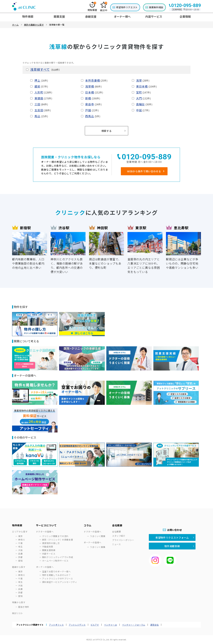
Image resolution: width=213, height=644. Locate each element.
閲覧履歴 (92, 7)
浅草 (139, 80)
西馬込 (90, 116)
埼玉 (20, 547)
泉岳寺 (90, 104)
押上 (37, 80)
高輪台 (140, 104)
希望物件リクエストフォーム (172, 538)
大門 (139, 98)
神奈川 (22, 540)
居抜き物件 (24, 607)
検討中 (104, 7)
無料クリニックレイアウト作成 (58, 557)
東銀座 (39, 98)
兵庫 (20, 554)
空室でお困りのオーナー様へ (56, 571)
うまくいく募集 (98, 547)
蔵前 (37, 86)
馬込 (37, 116)
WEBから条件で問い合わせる (144, 171)
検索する (107, 131)
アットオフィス (56, 625)
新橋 (88, 98)
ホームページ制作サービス (55, 561)
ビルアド (95, 625)
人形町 (39, 92)
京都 (20, 557)
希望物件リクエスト (127, 7)
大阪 (20, 550)
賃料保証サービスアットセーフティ (60, 582)
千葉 (20, 543)
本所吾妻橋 (93, 80)
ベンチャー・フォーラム (134, 625)
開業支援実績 (49, 550)
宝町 (139, 92)
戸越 (88, 110)
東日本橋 (142, 86)
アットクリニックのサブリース (57, 578)
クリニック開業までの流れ (55, 536)
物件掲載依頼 (172, 546)
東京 (20, 536)
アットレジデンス (77, 625)
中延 (139, 110)
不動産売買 (48, 547)
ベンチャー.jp (111, 625)
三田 (37, 104)
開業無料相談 (156, 7)
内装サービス (49, 554)
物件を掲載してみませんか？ (56, 575)
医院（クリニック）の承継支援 (58, 540)
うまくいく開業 (98, 536)
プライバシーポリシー (123, 540)
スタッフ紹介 (119, 536)
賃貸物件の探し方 (51, 543)
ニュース (116, 544)
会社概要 (116, 532)
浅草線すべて (40, 69)
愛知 (20, 561)
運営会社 (154, 625)
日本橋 (90, 92)
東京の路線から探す (34, 25)
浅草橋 (90, 86)
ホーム (15, 25)
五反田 (39, 110)
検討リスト (18, 613)
